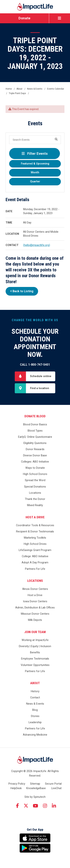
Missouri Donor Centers (35, 614)
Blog (35, 710)
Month (35, 172)
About (35, 683)
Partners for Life (35, 671)
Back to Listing (22, 291)
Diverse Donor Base (35, 456)
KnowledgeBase (36, 788)
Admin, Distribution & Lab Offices (35, 608)
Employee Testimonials (35, 659)
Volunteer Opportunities (35, 665)
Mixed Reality (35, 505)
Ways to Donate (35, 468)
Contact (35, 698)
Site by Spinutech (35, 797)
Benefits (35, 653)
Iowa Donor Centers (35, 601)
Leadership (35, 722)
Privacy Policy (17, 784)
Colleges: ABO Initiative (35, 462)
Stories (35, 716)
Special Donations (35, 487)
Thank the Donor (35, 499)
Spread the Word (35, 480)
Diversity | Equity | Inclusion (35, 646)
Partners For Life (35, 569)
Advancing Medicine (35, 735)
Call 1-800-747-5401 (35, 365)
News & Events (35, 704)
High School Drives (35, 544)
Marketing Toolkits (35, 538)
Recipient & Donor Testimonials (35, 532)
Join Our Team (35, 632)
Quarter (35, 182)
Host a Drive (35, 517)
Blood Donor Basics (35, 425)
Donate (24, 18)
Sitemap (35, 784)
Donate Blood (35, 416)
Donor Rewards (35, 449)
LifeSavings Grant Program (35, 550)
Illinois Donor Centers (35, 589)
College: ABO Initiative (35, 556)
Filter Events (35, 154)
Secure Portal (53, 784)
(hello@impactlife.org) (37, 245)
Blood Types (35, 431)
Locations (35, 493)
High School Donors (35, 474)
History (35, 691)
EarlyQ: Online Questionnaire (35, 437)
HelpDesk (16, 788)
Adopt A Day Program (35, 563)
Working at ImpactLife (35, 640)
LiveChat (56, 788)
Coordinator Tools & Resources (35, 525)
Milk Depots (35, 620)
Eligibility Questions (35, 443)
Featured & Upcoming (35, 164)
